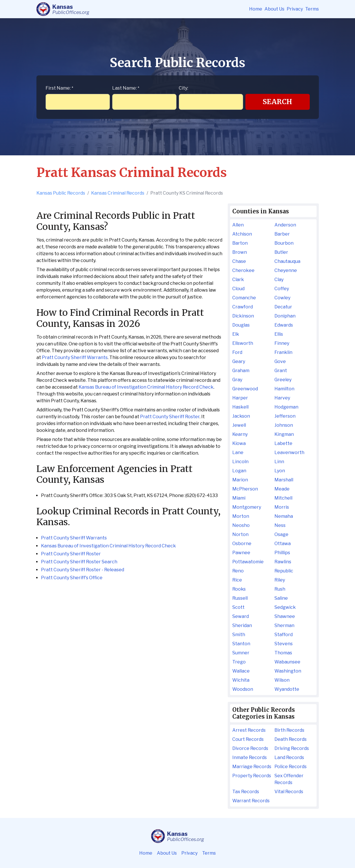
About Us (274, 9)
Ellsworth (243, 343)
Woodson (243, 689)
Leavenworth (289, 452)
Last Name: (126, 88)
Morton (241, 516)
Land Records (289, 757)
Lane (238, 452)
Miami (239, 498)
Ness (280, 525)
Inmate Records (250, 757)
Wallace (241, 671)
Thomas (283, 653)
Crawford (243, 307)
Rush (280, 589)
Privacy (295, 9)
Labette (283, 443)
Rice (237, 580)
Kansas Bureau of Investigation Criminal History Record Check (146, 387)
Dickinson (243, 316)
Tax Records (246, 792)
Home (256, 9)
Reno (238, 571)
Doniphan (285, 316)
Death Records (291, 739)
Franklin (283, 352)
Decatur (283, 307)
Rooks (239, 589)
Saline (281, 598)
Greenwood (245, 389)
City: (183, 88)
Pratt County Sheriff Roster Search (79, 562)
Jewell (239, 425)
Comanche (244, 298)
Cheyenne (286, 270)
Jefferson (285, 416)
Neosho (241, 525)
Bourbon (284, 243)
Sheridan (242, 625)
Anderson (285, 225)
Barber (282, 234)
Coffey (282, 289)
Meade (282, 489)
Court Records (248, 739)
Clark (238, 280)
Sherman (284, 625)
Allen (238, 225)
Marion (240, 480)
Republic (284, 571)
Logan (239, 471)
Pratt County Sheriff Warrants (75, 357)
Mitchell (283, 498)
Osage (281, 534)
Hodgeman (286, 407)
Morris (282, 507)
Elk (236, 334)
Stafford (284, 635)
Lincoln (240, 462)
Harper (240, 398)
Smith (239, 635)
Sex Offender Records (289, 779)
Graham (241, 371)
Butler (281, 252)
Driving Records (292, 748)
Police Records (291, 767)
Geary (239, 361)
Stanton (241, 644)
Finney (282, 343)
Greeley (283, 380)
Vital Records (289, 792)
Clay (279, 280)
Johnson (284, 425)
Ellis (279, 334)
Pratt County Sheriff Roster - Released (83, 570)
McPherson (245, 489)
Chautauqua (287, 261)
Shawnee (285, 616)
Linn (279, 462)
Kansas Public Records (61, 193)
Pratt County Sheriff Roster (170, 417)
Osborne (242, 544)
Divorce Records (250, 748)
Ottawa (283, 544)
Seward (241, 616)
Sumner (241, 653)
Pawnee (241, 553)
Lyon (280, 471)
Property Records (252, 776)
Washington (288, 671)
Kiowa (239, 443)
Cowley (282, 298)
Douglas (241, 325)
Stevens (284, 644)
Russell (240, 598)
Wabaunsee (287, 662)
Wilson (282, 680)
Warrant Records (251, 801)
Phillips (282, 553)
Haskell (240, 407)
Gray (237, 380)
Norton (240, 534)
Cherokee (243, 270)
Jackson (241, 416)
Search (277, 102)
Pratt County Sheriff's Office (72, 578)
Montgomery (247, 507)
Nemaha (284, 516)
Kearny (240, 434)
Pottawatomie (248, 562)
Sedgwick (285, 607)
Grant (281, 371)
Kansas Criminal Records (118, 193)
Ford (237, 352)
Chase (239, 261)
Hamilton (284, 389)
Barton (240, 243)
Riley (280, 580)
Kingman (284, 434)
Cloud (238, 289)
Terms (312, 9)
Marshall (284, 480)
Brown (240, 252)
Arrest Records (249, 730)
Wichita (241, 680)
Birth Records (289, 730)
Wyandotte (287, 689)
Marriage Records (252, 767)
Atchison (242, 234)
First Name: (59, 88)
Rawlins (283, 562)
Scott (238, 607)
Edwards (284, 325)
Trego (239, 662)
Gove (280, 361)
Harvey (282, 398)
